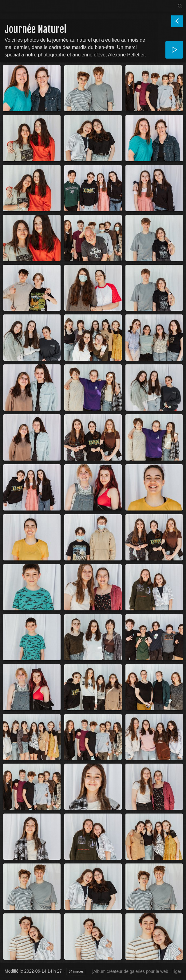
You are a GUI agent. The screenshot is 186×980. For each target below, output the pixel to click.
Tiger (177, 971)
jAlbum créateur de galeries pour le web (130, 971)
